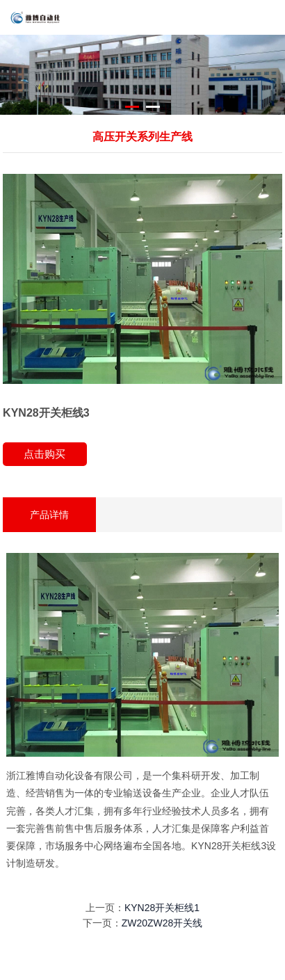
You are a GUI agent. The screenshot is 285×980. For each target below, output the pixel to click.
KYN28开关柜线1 (162, 908)
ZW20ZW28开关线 (162, 923)
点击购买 (44, 454)
